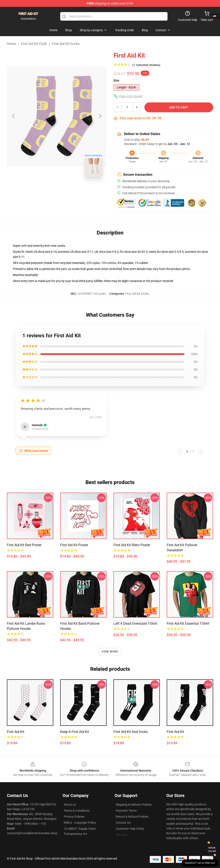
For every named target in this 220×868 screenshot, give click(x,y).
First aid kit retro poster (132, 545)
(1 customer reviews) (146, 65)
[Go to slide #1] (46, 190)
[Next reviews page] (201, 452)
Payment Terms (126, 811)
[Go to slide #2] (68, 190)
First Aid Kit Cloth (34, 44)
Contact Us (123, 823)
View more (110, 652)
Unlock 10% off (212, 849)
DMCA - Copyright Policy (80, 823)
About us (70, 805)
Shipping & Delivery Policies (134, 805)
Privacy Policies (74, 817)
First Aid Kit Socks (66, 44)
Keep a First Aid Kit (75, 732)
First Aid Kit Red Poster (24, 545)
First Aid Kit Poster (74, 545)
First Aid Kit (16, 732)
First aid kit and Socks (131, 732)
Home (11, 44)
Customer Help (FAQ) (130, 829)
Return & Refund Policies (132, 817)
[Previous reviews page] (180, 452)
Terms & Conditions (77, 811)
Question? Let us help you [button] (200, 863)
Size (116, 80)
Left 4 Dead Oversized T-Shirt (135, 624)
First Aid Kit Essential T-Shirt (188, 624)
